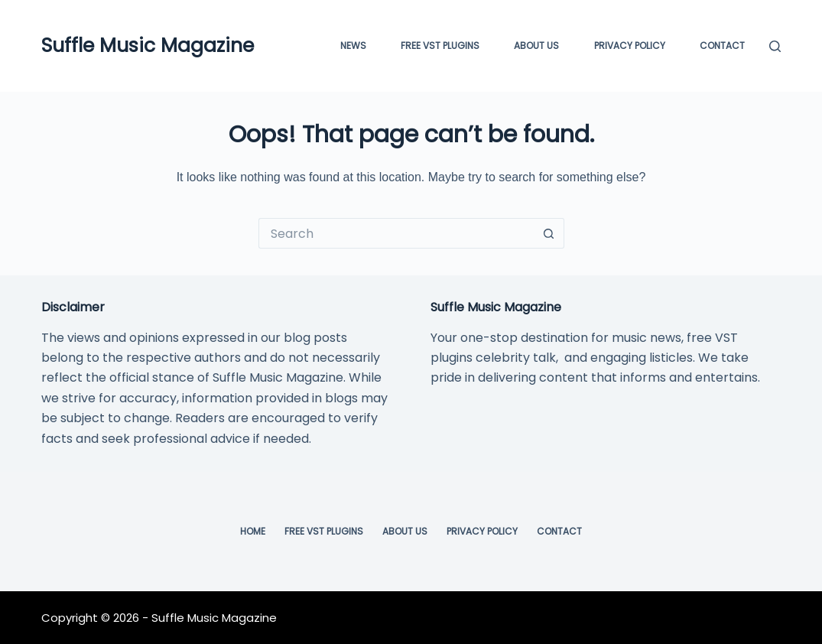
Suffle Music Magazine (148, 46)
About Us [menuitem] (536, 46)
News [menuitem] (353, 46)
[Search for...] (396, 233)
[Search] (775, 46)
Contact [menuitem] (722, 46)
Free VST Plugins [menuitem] (324, 532)
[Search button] (549, 233)
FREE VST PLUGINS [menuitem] (440, 46)
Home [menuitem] (253, 532)
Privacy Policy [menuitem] (630, 46)
